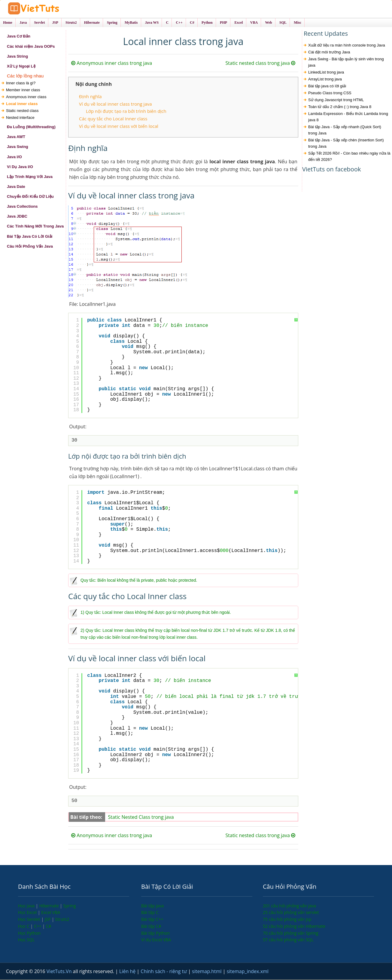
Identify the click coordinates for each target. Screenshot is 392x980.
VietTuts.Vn (60, 972)
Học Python (29, 933)
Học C (24, 926)
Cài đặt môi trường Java (329, 53)
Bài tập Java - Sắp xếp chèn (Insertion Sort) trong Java (346, 144)
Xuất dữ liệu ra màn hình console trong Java (347, 46)
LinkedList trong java (326, 73)
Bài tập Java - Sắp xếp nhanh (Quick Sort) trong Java (345, 131)
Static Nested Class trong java (141, 817)
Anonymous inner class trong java (112, 64)
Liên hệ (128, 972)
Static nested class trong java (260, 64)
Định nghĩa (90, 97)
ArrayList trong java (325, 80)
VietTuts (51, 9)
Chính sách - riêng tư (164, 972)
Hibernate (49, 906)
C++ (38, 926)
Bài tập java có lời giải (327, 87)
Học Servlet (30, 920)
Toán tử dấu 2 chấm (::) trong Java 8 (340, 107)
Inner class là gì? (21, 83)
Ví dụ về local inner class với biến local (119, 126)
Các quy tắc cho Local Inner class (113, 119)
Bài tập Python (155, 933)
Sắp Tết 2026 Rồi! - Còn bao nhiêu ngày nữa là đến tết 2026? (349, 157)
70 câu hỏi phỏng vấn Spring (291, 933)
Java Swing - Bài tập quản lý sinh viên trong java (346, 63)
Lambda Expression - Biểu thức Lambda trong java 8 (348, 117)
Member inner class (23, 90)
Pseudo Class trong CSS (330, 93)
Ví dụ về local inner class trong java (115, 104)
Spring (70, 906)
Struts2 (62, 920)
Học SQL (26, 940)
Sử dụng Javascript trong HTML (336, 100)
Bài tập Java (152, 906)
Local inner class (22, 104)
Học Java (27, 906)
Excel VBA (51, 913)
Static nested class (22, 111)
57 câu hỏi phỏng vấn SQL (288, 940)
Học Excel (28, 913)
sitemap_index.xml (248, 972)
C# (49, 926)
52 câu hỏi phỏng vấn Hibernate (294, 926)
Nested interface (20, 118)
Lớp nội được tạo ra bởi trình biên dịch (126, 111)
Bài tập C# (151, 926)
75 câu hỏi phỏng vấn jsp (287, 920)
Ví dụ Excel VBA (156, 940)
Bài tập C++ (152, 920)
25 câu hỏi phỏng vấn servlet (291, 913)
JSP (48, 920)
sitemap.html (207, 972)
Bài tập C (150, 913)
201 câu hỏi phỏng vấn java (289, 906)
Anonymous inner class (26, 97)
